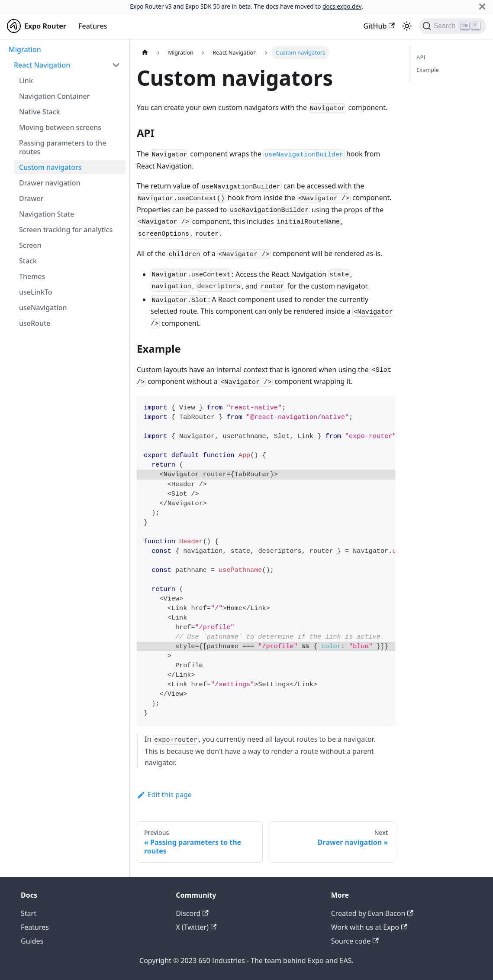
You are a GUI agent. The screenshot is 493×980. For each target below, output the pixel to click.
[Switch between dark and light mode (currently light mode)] (407, 26)
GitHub (379, 26)
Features (93, 26)
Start (29, 913)
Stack (28, 261)
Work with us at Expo (369, 927)
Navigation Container (54, 96)
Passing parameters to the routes (63, 147)
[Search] (453, 26)
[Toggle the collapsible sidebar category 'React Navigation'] (116, 65)
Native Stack (40, 112)
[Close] (482, 6)
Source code (355, 941)
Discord (192, 913)
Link (26, 81)
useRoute (35, 323)
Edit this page (164, 795)
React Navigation (42, 65)
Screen (30, 245)
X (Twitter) (196, 927)
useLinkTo (35, 292)
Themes (32, 276)
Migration (25, 49)
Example (427, 70)
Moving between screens (60, 127)
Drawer (31, 198)
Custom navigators (50, 167)
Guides (32, 941)
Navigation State (47, 214)
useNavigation (43, 308)
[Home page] (145, 53)
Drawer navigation (50, 183)
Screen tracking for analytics (66, 230)
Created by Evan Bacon (372, 913)
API (421, 57)
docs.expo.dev (342, 6)
